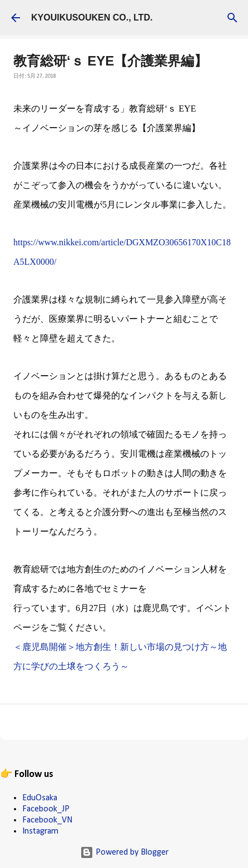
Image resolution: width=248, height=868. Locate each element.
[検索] (232, 18)
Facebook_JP (46, 809)
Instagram (40, 831)
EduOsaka (40, 798)
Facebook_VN (47, 820)
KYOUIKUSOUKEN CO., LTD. (92, 17)
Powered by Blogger (124, 852)
